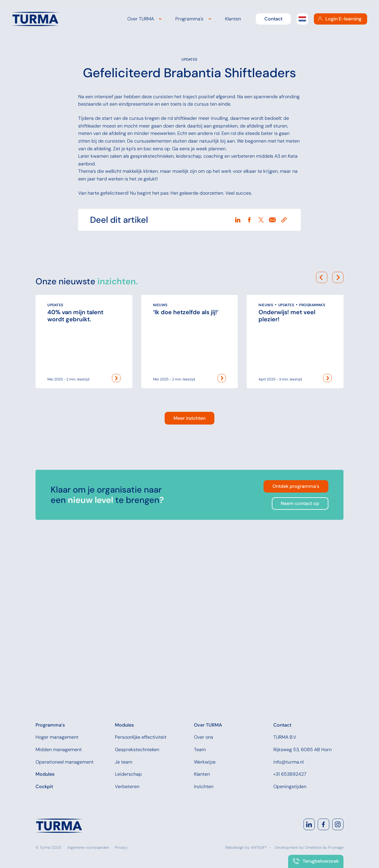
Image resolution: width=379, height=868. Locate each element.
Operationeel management (65, 762)
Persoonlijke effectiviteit (141, 737)
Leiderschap (128, 774)
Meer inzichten (189, 574)
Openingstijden (290, 786)
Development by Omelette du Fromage (309, 847)
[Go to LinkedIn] (309, 824)
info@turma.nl (288, 762)
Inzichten (204, 786)
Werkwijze (205, 762)
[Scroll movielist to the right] (338, 412)
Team (200, 750)
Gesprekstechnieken (137, 750)
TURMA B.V (285, 737)
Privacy (121, 847)
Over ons (204, 737)
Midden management (59, 750)
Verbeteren (127, 786)
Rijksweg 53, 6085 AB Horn (302, 750)
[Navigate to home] (59, 826)
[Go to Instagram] (338, 824)
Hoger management (57, 737)
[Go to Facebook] (323, 824)
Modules (45, 774)
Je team (124, 762)
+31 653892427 (290, 774)
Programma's (189, 19)
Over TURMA (141, 19)
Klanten (233, 19)
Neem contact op (300, 659)
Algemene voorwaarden (88, 847)
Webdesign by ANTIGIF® (246, 847)
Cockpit (44, 786)
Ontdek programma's (296, 642)
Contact (273, 19)
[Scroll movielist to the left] (322, 412)
